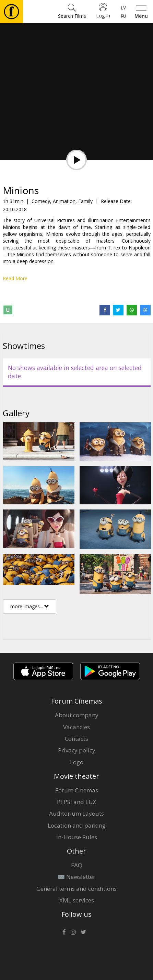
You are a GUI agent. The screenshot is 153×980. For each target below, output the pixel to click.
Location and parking (77, 825)
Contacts (76, 739)
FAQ (77, 865)
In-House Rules (77, 837)
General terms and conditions (76, 889)
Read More (15, 278)
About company (77, 715)
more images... (30, 606)
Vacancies (76, 727)
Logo (77, 762)
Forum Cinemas (77, 790)
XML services (77, 900)
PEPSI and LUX (77, 802)
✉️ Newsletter (76, 877)
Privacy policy (77, 750)
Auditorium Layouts (76, 813)
